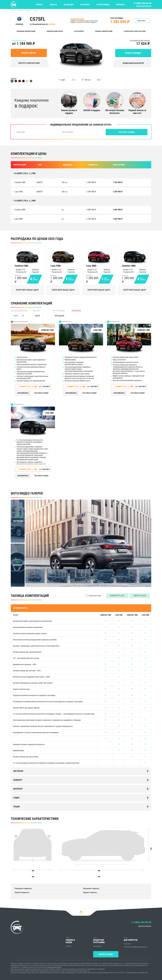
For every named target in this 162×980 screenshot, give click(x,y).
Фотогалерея (79, 31)
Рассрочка (85, 5)
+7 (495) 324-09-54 (142, 3)
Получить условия (127, 132)
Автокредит (69, 5)
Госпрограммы (103, 5)
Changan (28, 11)
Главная (13, 11)
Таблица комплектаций (104, 31)
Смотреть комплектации (29, 63)
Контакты (120, 5)
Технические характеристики (135, 31)
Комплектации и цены (55, 31)
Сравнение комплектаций (26, 31)
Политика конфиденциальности (136, 947)
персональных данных (54, 967)
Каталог (39, 5)
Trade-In (53, 5)
